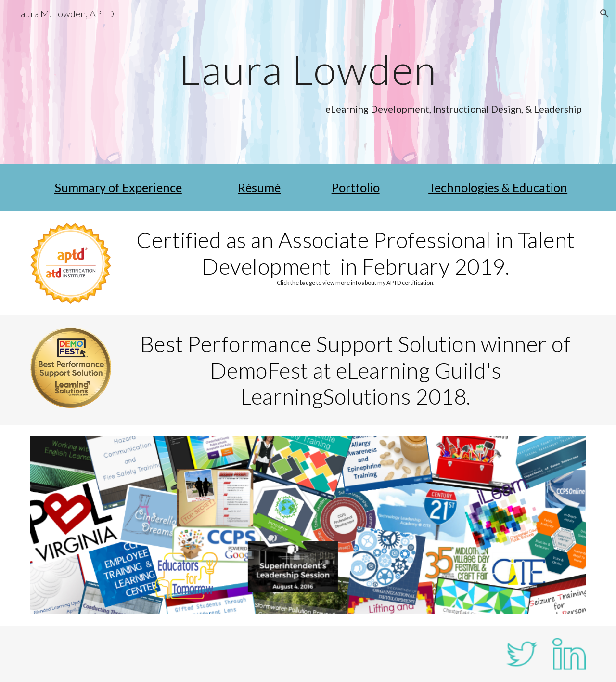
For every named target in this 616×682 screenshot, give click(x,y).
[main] (308, 69)
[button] (604, 13)
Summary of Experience (118, 187)
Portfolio (356, 187)
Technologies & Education (498, 187)
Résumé (259, 187)
